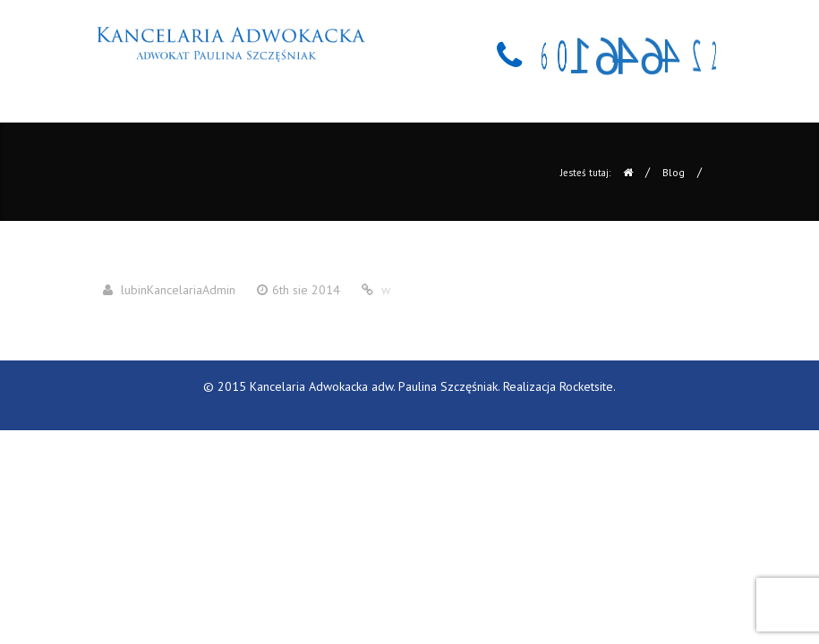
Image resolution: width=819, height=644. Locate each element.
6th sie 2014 (306, 290)
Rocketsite (586, 386)
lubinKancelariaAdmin (178, 290)
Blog (674, 172)
